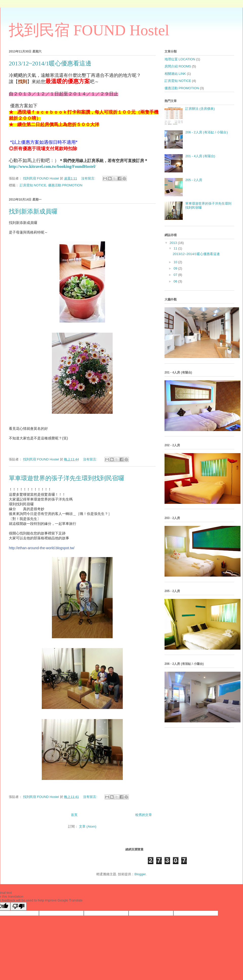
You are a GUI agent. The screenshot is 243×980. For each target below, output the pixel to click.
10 (176, 262)
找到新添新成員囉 (33, 211)
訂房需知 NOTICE (33, 185)
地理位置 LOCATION (180, 59)
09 (176, 268)
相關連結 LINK (175, 74)
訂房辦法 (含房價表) (200, 109)
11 (176, 248)
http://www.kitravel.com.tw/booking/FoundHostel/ (52, 166)
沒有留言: (89, 178)
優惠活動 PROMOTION (65, 185)
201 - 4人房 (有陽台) (200, 156)
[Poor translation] (18, 906)
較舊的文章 (144, 815)
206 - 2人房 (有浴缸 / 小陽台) (207, 132)
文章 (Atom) (88, 826)
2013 (174, 243)
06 (176, 281)
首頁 (74, 815)
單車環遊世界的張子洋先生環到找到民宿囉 (67, 478)
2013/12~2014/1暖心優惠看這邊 (50, 63)
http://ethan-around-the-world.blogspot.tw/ (42, 548)
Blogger (140, 874)
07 (176, 275)
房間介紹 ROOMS (178, 66)
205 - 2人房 (194, 180)
